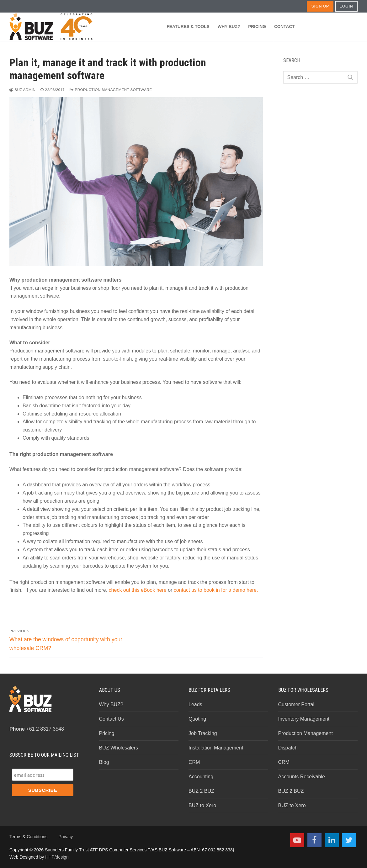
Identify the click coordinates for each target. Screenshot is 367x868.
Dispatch (288, 748)
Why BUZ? (111, 704)
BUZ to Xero (202, 805)
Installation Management (216, 748)
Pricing (107, 733)
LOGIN (346, 6)
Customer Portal (296, 704)
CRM (194, 762)
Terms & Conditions (28, 837)
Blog (104, 762)
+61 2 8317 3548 (37, 729)
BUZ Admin (22, 90)
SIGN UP (320, 6)
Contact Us (112, 719)
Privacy (66, 837)
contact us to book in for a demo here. (216, 590)
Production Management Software (111, 90)
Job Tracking (203, 733)
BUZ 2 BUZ (201, 791)
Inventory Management (304, 719)
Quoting (197, 719)
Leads (195, 704)
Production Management (306, 733)
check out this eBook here (138, 590)
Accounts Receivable (302, 777)
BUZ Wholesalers (119, 748)
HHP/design (57, 857)
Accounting (201, 777)
